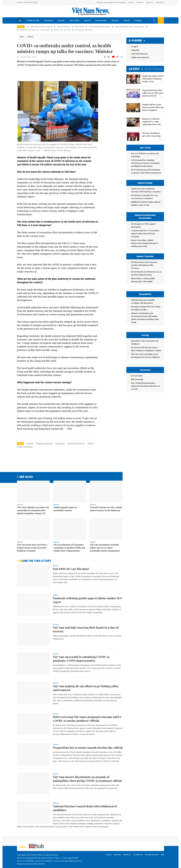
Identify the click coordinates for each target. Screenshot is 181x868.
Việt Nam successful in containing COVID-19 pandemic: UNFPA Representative (81, 659)
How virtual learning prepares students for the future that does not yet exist (146, 386)
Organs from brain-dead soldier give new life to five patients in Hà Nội (153, 93)
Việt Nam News (90, 11)
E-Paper (138, 20)
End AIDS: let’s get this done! (71, 569)
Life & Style (74, 20)
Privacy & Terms (152, 855)
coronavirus (60, 443)
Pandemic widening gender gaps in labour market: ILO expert (87, 600)
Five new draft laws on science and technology (145, 155)
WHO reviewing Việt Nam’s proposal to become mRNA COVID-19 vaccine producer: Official (87, 719)
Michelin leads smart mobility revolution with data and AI (143, 301)
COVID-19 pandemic (25, 447)
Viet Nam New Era (64, 27)
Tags (20, 443)
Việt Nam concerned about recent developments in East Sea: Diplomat (145, 356)
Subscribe (135, 50)
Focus (21, 27)
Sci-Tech (67, 30)
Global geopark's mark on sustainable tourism (65, 509)
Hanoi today (80, 27)
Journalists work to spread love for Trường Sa (145, 342)
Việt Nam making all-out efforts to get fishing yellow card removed (86, 688)
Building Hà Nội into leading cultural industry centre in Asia (146, 203)
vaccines (30, 443)
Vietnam (91, 443)
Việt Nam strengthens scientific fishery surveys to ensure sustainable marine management (105, 548)
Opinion (115, 20)
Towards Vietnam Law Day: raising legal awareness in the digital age (106, 509)
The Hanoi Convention (84, 30)
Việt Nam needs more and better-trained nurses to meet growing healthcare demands (32, 548)
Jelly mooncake (137, 379)
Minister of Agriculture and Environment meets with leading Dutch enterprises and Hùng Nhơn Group (145, 318)
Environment (101, 20)
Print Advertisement (140, 54)
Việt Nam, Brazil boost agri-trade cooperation (151, 134)
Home (22, 37)
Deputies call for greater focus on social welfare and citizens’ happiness (153, 107)
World (127, 20)
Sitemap (117, 855)
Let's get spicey (137, 376)
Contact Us (160, 2)
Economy (49, 20)
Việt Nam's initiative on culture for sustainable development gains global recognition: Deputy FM (33, 510)
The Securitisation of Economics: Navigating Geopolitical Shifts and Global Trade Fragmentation (69, 548)
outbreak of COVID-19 (76, 443)
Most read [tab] (153, 69)
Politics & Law (33, 20)
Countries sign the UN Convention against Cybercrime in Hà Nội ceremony (145, 233)
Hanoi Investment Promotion (100, 27)
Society (61, 20)
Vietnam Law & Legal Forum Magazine (111, 2)
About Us (149, 2)
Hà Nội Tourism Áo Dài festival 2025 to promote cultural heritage (146, 273)
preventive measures (44, 443)
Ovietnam (140, 2)
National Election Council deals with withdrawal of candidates (85, 808)
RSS (163, 855)
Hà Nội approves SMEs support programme (143, 225)
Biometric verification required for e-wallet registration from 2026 (151, 122)
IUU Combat (45, 30)
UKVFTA (57, 30)
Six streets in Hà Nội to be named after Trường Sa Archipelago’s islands (146, 349)
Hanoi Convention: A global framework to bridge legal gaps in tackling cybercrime (145, 243)
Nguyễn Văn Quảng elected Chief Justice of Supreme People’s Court (153, 79)
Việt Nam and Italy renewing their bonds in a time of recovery (86, 629)
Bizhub (131, 2)
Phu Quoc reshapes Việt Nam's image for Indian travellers (146, 308)
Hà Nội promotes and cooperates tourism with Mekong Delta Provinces (144, 265)
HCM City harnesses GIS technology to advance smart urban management (146, 171)
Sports (87, 20)
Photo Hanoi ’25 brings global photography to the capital (143, 280)
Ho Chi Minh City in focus (26, 30)
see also (26, 477)
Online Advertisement (140, 57)
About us (127, 855)
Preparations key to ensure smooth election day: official (88, 748)
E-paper (135, 41)
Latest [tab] (134, 69)
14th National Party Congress (42, 27)
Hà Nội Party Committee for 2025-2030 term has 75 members (145, 197)
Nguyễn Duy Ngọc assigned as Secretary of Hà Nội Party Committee (146, 190)
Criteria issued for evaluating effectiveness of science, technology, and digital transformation (146, 163)
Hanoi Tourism (139, 27)
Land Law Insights (122, 27)
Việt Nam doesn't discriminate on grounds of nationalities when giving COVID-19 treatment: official (87, 779)
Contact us (138, 855)
